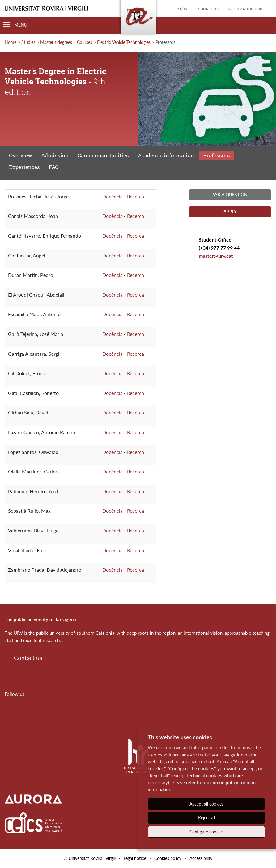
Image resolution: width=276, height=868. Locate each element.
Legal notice (135, 858)
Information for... (246, 9)
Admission (55, 155)
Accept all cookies (206, 804)
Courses (85, 42)
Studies (28, 42)
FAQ (54, 167)
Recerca (136, 196)
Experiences (24, 167)
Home (11, 42)
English (181, 9)
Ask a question (230, 195)
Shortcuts (209, 9)
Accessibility (201, 858)
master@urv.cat (216, 256)
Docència (113, 196)
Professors (217, 155)
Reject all (207, 817)
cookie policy (224, 782)
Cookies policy (168, 858)
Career (103, 155)
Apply (230, 212)
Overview (21, 155)
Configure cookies (206, 832)
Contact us (28, 658)
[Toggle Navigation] (15, 25)
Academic (166, 155)
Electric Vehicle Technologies (124, 42)
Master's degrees (56, 42)
